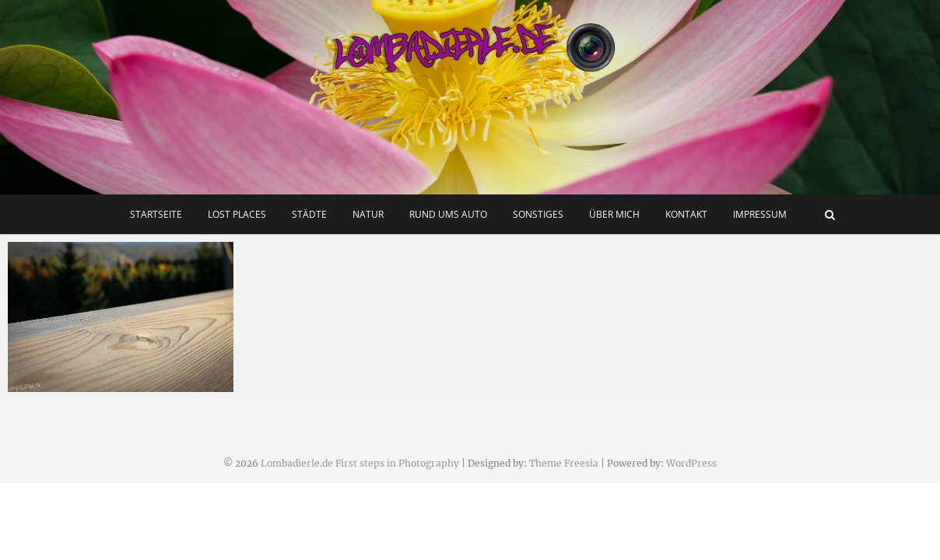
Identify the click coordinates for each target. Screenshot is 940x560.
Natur (368, 214)
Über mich (614, 214)
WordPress (691, 463)
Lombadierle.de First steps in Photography (360, 463)
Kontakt (686, 214)
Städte (309, 214)
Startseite (156, 214)
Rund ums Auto (448, 214)
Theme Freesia (564, 463)
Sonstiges (538, 214)
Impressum (760, 214)
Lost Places (237, 214)
